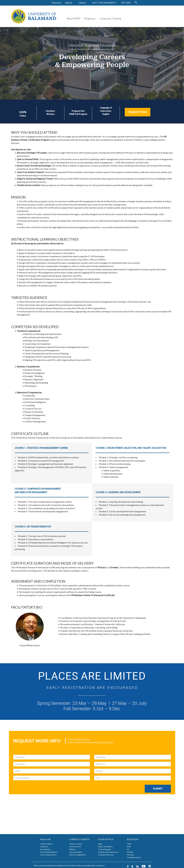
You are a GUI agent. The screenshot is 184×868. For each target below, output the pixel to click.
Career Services (75, 847)
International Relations (49, 852)
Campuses (44, 847)
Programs (90, 18)
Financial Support (76, 852)
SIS (128, 849)
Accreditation (45, 849)
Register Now (138, 112)
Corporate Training (110, 18)
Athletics (73, 849)
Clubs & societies (76, 844)
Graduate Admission (106, 855)
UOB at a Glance (46, 844)
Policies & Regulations (78, 855)
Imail (129, 847)
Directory (56, 3)
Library (82, 3)
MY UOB (126, 3)
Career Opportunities (48, 855)
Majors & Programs (105, 847)
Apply (100, 844)
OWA (129, 844)
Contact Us (101, 866)
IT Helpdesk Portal (134, 857)
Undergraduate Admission (108, 852)
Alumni (68, 3)
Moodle (130, 852)
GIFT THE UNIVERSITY (104, 3)
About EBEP (74, 18)
